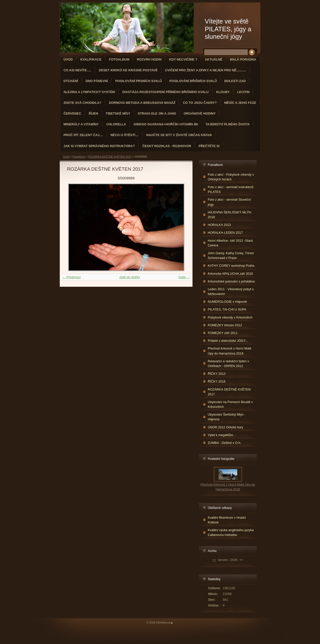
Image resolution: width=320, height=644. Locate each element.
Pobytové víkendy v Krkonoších (230, 317)
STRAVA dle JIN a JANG (157, 113)
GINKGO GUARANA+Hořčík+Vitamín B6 (166, 124)
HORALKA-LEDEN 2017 (225, 233)
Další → (184, 277)
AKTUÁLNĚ (213, 59)
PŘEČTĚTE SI (209, 146)
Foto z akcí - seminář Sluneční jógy (229, 202)
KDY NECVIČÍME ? (183, 59)
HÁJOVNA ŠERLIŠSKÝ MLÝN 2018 (229, 215)
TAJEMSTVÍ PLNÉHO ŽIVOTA (228, 124)
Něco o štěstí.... (125, 135)
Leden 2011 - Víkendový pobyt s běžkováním (231, 291)
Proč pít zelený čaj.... (83, 135)
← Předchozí (71, 277)
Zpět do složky (130, 277)
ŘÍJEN (93, 113)
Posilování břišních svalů (193, 81)
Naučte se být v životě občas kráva (179, 135)
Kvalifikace (91, 59)
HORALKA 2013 (219, 225)
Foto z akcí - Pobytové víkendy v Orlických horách (231, 177)
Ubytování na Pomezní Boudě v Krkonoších (230, 404)
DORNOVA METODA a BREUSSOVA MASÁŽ (142, 103)
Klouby (223, 92)
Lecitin (243, 92)
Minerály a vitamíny (81, 124)
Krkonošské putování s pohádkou (231, 281)
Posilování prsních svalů (138, 81)
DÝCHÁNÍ (71, 81)
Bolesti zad (235, 81)
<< (214, 560)
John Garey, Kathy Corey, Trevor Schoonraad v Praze (231, 255)
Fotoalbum (119, 59)
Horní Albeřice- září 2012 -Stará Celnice (230, 243)
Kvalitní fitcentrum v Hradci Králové (227, 520)
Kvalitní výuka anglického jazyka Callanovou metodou (231, 532)
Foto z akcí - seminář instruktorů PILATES (231, 189)
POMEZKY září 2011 (223, 333)
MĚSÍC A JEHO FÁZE (240, 103)
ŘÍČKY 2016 (217, 381)
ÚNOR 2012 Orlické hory (225, 427)
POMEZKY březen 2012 (225, 325)
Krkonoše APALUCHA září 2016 (230, 274)
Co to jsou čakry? (200, 103)
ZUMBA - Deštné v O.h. (224, 443)
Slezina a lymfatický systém (89, 92)
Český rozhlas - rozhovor (167, 146)
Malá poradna (243, 59)
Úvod (68, 59)
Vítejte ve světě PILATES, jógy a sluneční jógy (228, 29)
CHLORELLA (116, 124)
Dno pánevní (97, 81)
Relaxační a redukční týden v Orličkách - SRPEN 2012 (228, 364)
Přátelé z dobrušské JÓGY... (228, 341)
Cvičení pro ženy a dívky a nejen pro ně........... (206, 70)
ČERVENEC (72, 113)
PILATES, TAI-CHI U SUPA (227, 309)
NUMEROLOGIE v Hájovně (227, 302)
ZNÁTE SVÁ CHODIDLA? (82, 103)
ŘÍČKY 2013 (217, 374)
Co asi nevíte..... (77, 70)
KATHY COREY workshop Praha (231, 266)
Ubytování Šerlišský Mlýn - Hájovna (227, 417)
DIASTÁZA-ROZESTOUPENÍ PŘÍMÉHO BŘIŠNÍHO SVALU (165, 92)
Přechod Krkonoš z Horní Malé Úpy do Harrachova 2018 (229, 351)
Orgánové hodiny (200, 113)
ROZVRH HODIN (149, 59)
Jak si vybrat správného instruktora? (99, 146)
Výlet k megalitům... (222, 435)
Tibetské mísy (118, 113)
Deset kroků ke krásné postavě (128, 70)
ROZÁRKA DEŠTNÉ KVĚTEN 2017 (110, 157)
